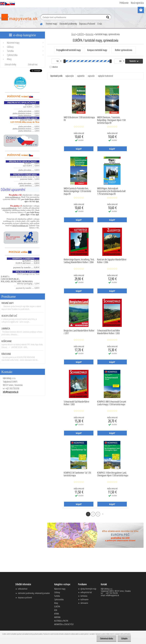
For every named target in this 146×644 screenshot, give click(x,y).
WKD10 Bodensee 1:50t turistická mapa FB (79, 119)
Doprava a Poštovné (87, 24)
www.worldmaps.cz (13, 197)
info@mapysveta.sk (11, 392)
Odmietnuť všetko (107, 639)
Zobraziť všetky (10, 64)
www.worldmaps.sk (9, 208)
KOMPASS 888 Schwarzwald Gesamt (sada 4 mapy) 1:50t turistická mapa (112, 403)
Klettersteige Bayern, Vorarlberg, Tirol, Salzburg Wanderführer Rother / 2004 (79, 261)
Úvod (73, 34)
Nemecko (90, 34)
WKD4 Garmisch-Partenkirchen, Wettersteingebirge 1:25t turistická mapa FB (77, 190)
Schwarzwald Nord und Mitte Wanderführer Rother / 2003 (109, 332)
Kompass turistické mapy (97, 50)
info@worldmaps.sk (20, 226)
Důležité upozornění (13, 189)
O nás (100, 24)
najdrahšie (81, 76)
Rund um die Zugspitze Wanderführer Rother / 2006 (112, 261)
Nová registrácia (137, 3)
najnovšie (91, 76)
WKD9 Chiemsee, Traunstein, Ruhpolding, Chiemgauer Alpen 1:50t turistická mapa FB (111, 119)
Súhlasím (124, 639)
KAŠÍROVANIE (7, 341)
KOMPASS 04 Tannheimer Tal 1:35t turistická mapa (77, 474)
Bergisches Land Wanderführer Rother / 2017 (79, 332)
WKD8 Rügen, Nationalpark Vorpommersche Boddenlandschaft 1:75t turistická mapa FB (111, 190)
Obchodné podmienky (68, 24)
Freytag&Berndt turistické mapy (69, 50)
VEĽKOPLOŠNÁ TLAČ (9, 316)
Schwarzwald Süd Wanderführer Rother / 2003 (77, 403)
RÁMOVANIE (6, 354)
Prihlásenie (124, 3)
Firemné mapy (52, 24)
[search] (108, 18)
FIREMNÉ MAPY (8, 303)
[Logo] (19, 17)
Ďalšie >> (103, 514)
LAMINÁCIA (6, 328)
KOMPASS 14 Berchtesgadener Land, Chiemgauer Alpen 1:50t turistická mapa (113, 474)
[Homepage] (40, 24)
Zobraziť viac (33, 64)
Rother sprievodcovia (124, 50)
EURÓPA (81, 34)
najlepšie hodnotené (105, 76)
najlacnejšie (70, 76)
